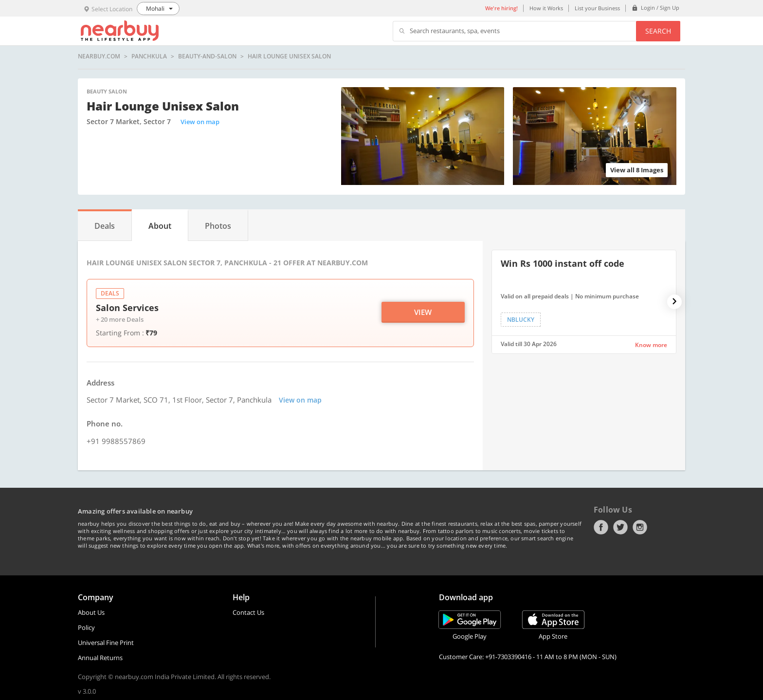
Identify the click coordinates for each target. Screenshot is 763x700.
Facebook (601, 527)
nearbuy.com (99, 56)
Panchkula (149, 56)
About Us (91, 612)
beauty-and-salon (207, 56)
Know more (651, 345)
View (423, 312)
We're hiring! (501, 8)
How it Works (546, 8)
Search (658, 31)
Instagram (640, 527)
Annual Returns (100, 658)
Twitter (620, 527)
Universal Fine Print (106, 643)
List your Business (597, 8)
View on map (200, 122)
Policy (86, 627)
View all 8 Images (637, 170)
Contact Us (248, 612)
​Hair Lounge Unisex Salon (289, 56)
